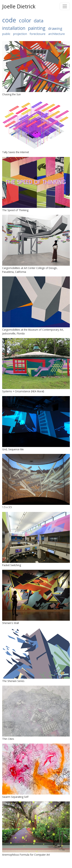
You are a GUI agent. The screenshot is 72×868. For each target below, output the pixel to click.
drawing (55, 28)
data (39, 21)
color (25, 20)
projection (20, 34)
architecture (57, 34)
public (6, 34)
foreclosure (38, 34)
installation (14, 28)
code (9, 20)
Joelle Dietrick (19, 6)
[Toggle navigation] (65, 6)
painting (37, 28)
